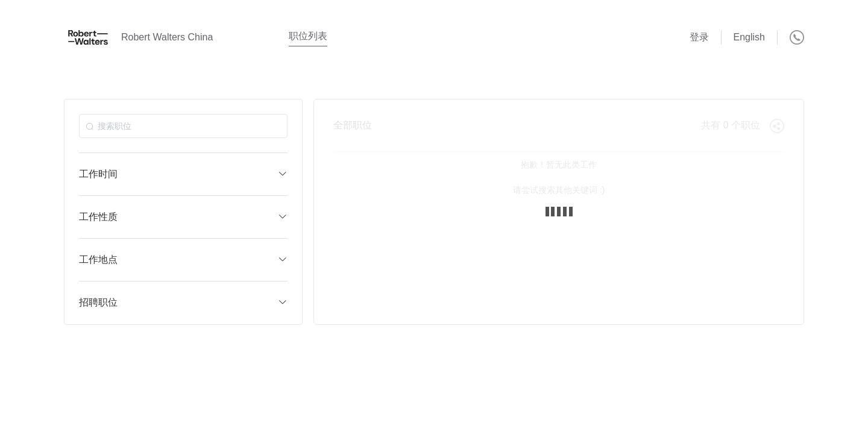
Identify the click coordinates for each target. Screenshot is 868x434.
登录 (699, 37)
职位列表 (308, 36)
